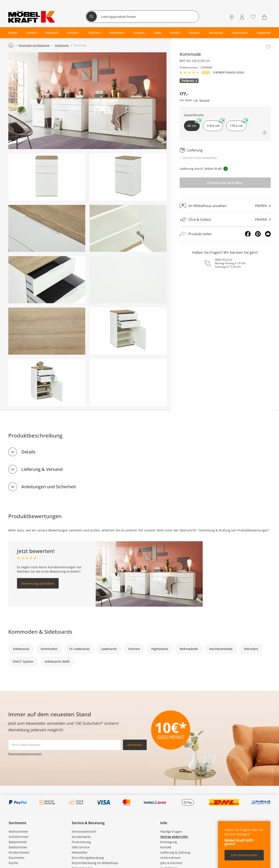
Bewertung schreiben (38, 583)
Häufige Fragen (171, 831)
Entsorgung (169, 842)
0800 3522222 (224, 260)
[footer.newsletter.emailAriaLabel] (65, 745)
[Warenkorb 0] (265, 17)
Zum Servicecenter (244, 855)
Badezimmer (18, 847)
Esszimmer (17, 858)
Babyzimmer (18, 842)
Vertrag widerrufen (174, 837)
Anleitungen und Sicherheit (49, 487)
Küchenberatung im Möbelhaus (95, 863)
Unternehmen (170, 858)
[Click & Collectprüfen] (225, 220)
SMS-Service (81, 847)
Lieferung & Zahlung (175, 852)
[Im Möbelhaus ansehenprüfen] (225, 206)
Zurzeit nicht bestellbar (225, 183)
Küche (13, 863)
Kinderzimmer (19, 852)
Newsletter (80, 852)
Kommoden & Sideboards (40, 632)
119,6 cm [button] (215, 124)
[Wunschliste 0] (253, 17)
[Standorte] (232, 17)
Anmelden (135, 745)
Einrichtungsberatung (88, 858)
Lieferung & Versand (42, 469)
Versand (204, 100)
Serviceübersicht (84, 831)
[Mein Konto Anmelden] (242, 17)
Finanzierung (81, 842)
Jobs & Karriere (171, 863)
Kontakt (166, 847)
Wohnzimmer (19, 831)
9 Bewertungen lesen (228, 73)
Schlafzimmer (19, 837)
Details (28, 452)
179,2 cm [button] (238, 124)
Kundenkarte (81, 837)
